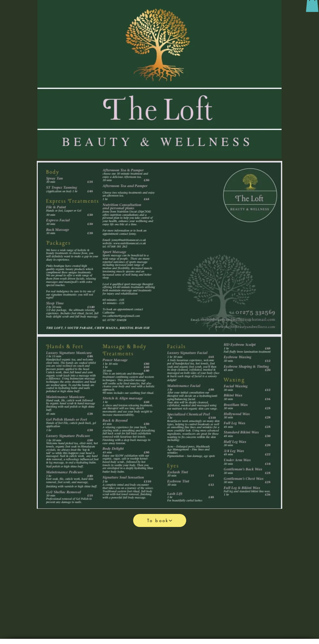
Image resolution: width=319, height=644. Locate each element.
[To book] (160, 520)
